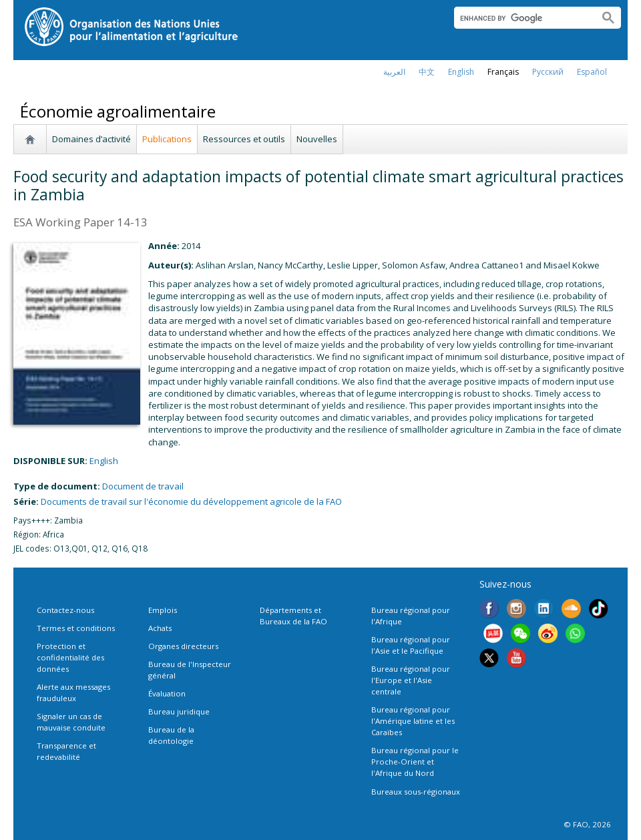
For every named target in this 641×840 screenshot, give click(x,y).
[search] (521, 18)
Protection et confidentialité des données (70, 657)
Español (592, 72)
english (461, 72)
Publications (167, 139)
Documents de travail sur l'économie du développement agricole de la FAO (191, 501)
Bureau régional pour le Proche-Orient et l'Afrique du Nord (415, 762)
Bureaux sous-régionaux (416, 792)
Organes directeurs (183, 646)
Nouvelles (317, 139)
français (503, 72)
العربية (394, 72)
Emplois (163, 610)
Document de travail (143, 486)
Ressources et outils (244, 139)
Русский (548, 72)
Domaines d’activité (91, 139)
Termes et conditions (76, 628)
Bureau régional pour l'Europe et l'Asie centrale (411, 680)
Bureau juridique (179, 711)
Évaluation (167, 693)
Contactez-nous (65, 610)
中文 (427, 72)
